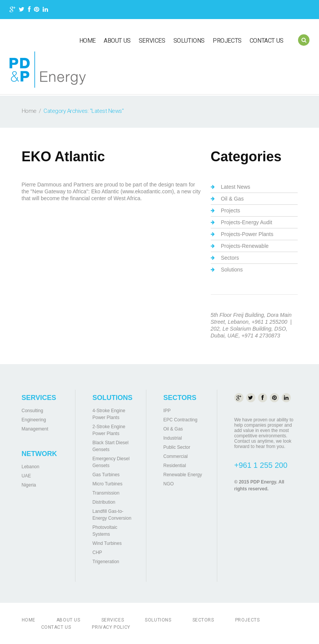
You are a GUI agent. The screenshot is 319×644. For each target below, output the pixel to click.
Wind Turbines (107, 543)
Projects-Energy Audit (247, 222)
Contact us (267, 41)
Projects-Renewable (245, 246)
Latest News (236, 187)
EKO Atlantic (63, 157)
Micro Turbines (108, 484)
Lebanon (31, 467)
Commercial (176, 456)
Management (35, 429)
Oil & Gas (232, 199)
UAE (26, 476)
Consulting (33, 411)
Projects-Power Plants (247, 234)
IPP (167, 411)
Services (152, 41)
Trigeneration (106, 562)
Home (87, 41)
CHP (97, 552)
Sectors (230, 258)
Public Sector (177, 447)
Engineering (34, 420)
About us (117, 41)
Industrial (173, 438)
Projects (227, 41)
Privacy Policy (111, 627)
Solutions (189, 41)
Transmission (106, 493)
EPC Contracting (180, 420)
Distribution (104, 502)
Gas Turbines (106, 475)
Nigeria (29, 485)
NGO (169, 484)
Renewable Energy (183, 475)
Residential (175, 466)
